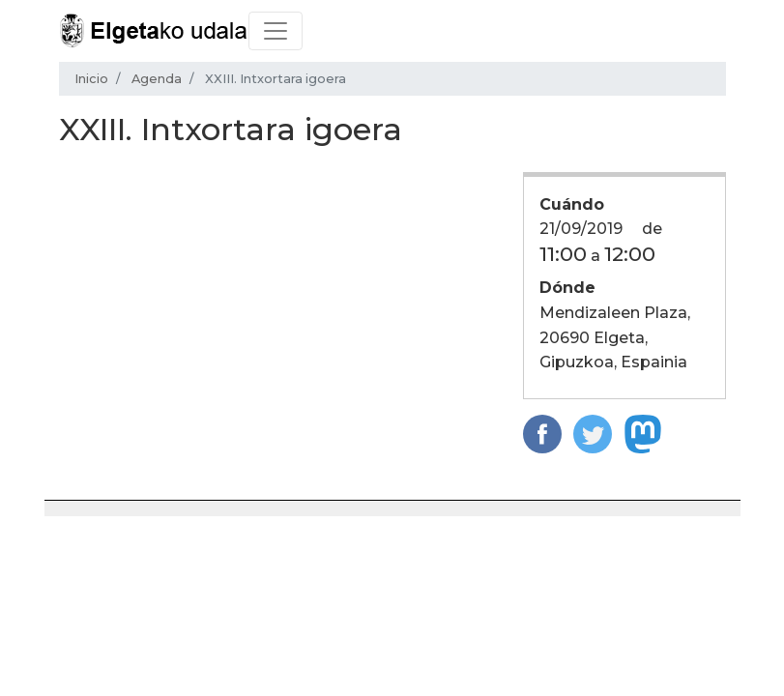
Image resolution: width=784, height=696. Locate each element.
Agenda (157, 79)
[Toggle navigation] (276, 31)
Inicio (91, 79)
